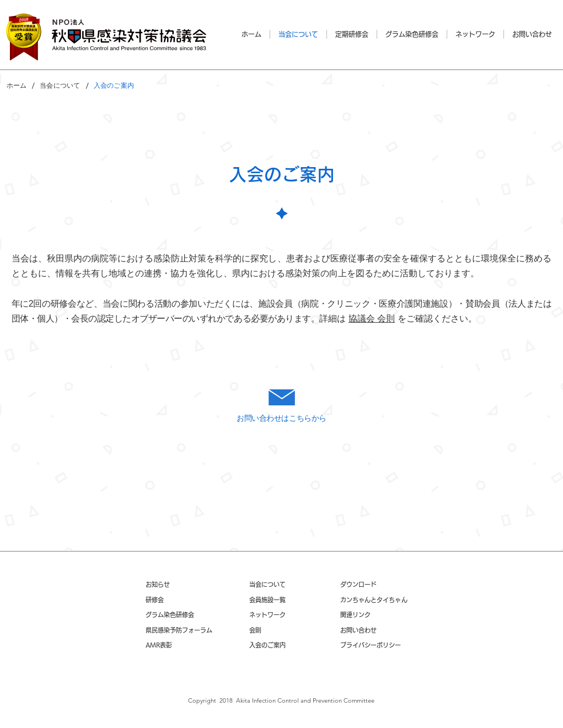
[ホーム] (17, 85)
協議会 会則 (372, 318)
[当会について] (60, 85)
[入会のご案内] (114, 85)
